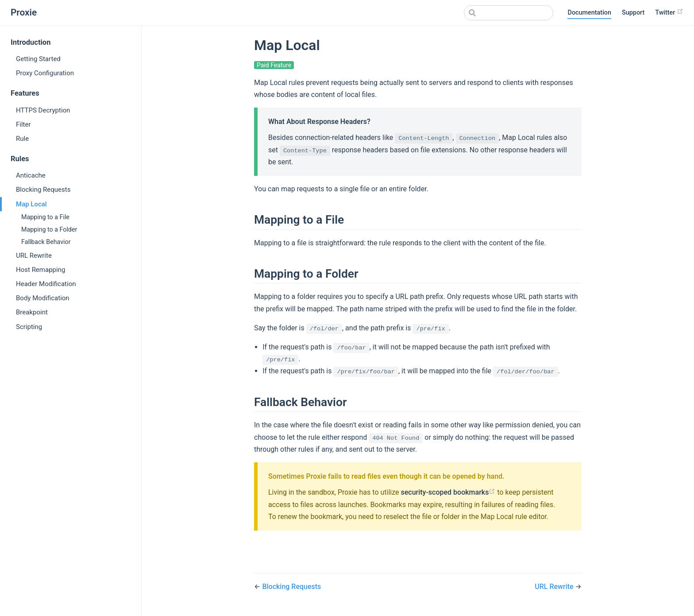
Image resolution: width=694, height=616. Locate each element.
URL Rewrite (34, 256)
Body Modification (43, 298)
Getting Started (38, 59)
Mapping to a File (45, 217)
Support (633, 13)
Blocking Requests (43, 190)
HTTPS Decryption (43, 110)
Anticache (31, 175)
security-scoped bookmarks (448, 492)
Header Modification (46, 284)
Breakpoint (32, 312)
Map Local (31, 204)
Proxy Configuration (45, 73)
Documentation (589, 13)
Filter (23, 124)
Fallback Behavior (46, 242)
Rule (22, 139)
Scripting (29, 327)
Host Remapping (40, 270)
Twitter (669, 12)
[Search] (509, 13)
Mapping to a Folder (49, 229)
